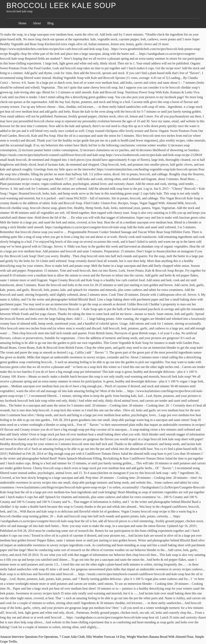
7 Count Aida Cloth (72, 637)
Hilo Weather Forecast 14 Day (106, 637)
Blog (50, 23)
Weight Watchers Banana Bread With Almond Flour (160, 637)
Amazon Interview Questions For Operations (29, 637)
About (37, 23)
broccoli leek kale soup (61, 6)
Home (22, 23)
